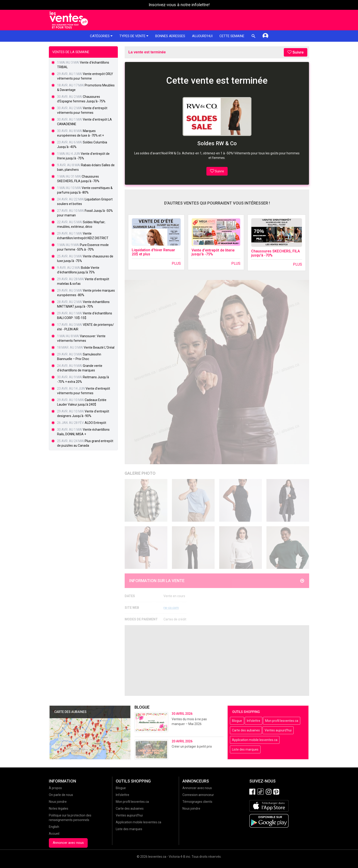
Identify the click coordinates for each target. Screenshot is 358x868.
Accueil (54, 834)
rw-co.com (171, 608)
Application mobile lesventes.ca (255, 740)
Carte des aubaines (246, 730)
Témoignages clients (197, 802)
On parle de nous (61, 795)
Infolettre (254, 721)
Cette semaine (232, 36)
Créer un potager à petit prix (192, 746)
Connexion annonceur (198, 795)
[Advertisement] (217, 661)
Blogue (237, 721)
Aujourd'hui (202, 36)
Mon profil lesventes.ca (282, 721)
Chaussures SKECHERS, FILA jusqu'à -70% (275, 253)
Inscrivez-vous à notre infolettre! (179, 5)
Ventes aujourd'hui (278, 730)
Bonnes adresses (170, 36)
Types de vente (134, 36)
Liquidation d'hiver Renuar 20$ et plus (153, 252)
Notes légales (59, 808)
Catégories (101, 36)
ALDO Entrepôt (95, 423)
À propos (55, 788)
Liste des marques (245, 749)
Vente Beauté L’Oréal (99, 347)
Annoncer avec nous (68, 843)
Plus (176, 263)
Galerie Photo (140, 473)
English (54, 827)
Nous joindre (58, 802)
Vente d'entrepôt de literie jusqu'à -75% (213, 252)
